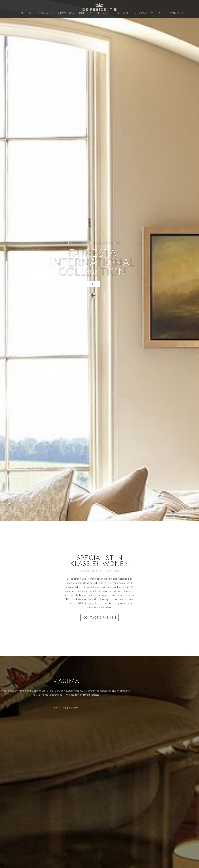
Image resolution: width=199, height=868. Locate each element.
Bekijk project (66, 707)
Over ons (135, 13)
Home (28, 13)
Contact (168, 13)
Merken (120, 13)
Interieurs (103, 13)
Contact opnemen (99, 617)
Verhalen (152, 13)
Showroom (69, 13)
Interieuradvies (47, 13)
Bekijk (92, 284)
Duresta (87, 13)
